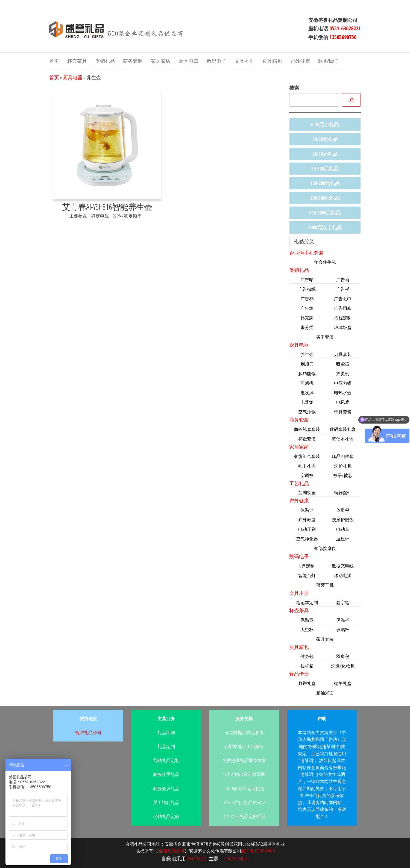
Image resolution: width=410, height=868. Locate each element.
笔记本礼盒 (343, 439)
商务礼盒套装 (307, 429)
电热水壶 (343, 393)
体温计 (307, 510)
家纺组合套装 (307, 456)
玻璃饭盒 (343, 327)
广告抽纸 (307, 289)
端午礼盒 (343, 683)
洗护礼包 (343, 466)
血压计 (343, 539)
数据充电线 (343, 566)
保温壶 (307, 620)
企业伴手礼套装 (306, 253)
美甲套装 (325, 337)
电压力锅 (343, 383)
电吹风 (307, 393)
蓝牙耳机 (325, 585)
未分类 (307, 327)
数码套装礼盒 (343, 429)
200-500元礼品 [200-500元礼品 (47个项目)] (325, 198)
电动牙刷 (307, 529)
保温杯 (343, 620)
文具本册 (244, 61)
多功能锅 (307, 373)
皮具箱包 (272, 61)
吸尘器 (343, 364)
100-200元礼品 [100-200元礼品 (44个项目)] (325, 183)
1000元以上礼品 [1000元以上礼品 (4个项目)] (325, 227)
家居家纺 (161, 61)
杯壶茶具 (77, 61)
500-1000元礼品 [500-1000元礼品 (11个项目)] (325, 213)
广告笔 (307, 308)
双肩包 (343, 656)
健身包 (307, 656)
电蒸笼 (307, 402)
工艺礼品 (299, 483)
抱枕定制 (343, 318)
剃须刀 (307, 364)
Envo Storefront (236, 858)
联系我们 (328, 61)
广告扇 (343, 279)
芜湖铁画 (307, 493)
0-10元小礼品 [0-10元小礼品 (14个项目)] (325, 124)
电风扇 (343, 402)
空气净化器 (307, 539)
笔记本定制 (307, 602)
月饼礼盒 (307, 683)
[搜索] (351, 100)
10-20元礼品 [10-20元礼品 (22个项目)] (325, 139)
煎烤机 (307, 383)
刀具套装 (343, 354)
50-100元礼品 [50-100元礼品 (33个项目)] (325, 169)
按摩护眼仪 (343, 520)
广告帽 (307, 279)
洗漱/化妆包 (343, 666)
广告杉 (343, 289)
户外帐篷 (307, 520)
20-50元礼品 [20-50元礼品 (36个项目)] (325, 154)
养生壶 (307, 354)
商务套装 (133, 61)
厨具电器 (189, 61)
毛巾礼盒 (307, 466)
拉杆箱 (307, 666)
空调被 (307, 475)
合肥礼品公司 (88, 732)
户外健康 (300, 61)
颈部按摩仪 (325, 548)
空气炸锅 (307, 412)
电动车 (343, 529)
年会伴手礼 (325, 262)
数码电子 (216, 61)
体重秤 (343, 510)
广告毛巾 (343, 299)
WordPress (196, 858)
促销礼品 (105, 61)
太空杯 (307, 629)
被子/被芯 (343, 475)
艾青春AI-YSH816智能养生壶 (107, 207)
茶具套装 (325, 639)
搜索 (294, 88)
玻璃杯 (343, 629)
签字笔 (343, 602)
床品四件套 (343, 456)
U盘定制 (307, 566)
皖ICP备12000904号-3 (258, 851)
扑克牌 (307, 318)
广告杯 (307, 299)
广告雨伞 (343, 308)
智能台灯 (307, 575)
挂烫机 (343, 373)
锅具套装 (343, 412)
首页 (54, 61)
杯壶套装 (307, 439)
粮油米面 (325, 693)
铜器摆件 (343, 493)
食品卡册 (299, 674)
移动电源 (343, 575)
